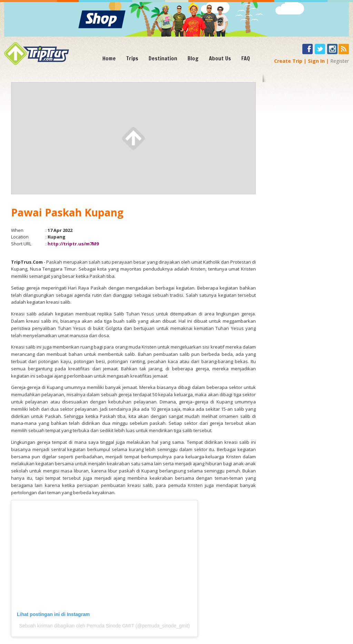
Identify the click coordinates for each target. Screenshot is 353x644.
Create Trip (288, 61)
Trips (132, 58)
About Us (220, 58)
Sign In (316, 61)
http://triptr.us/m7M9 (73, 244)
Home (109, 58)
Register (340, 61)
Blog (193, 58)
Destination (163, 58)
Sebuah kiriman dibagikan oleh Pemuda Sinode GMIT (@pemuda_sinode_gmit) (105, 626)
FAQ (246, 58)
